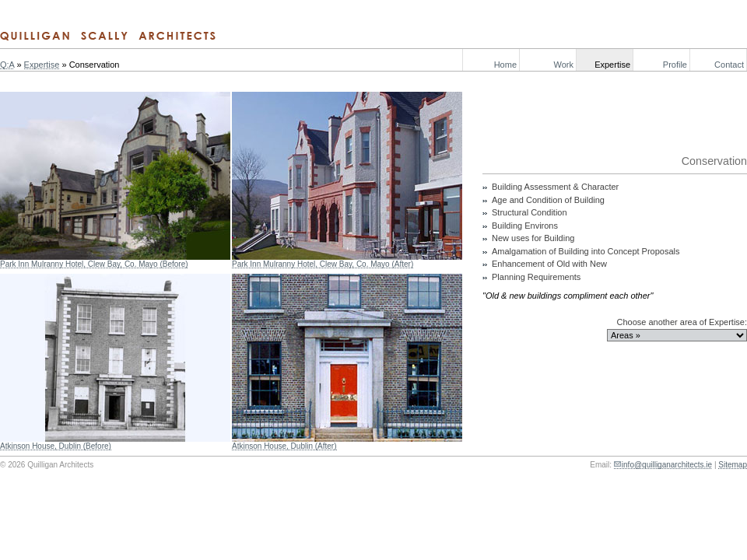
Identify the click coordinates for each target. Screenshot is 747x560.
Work (564, 65)
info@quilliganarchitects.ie (667, 465)
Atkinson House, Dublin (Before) (56, 446)
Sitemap (733, 465)
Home (505, 65)
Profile (675, 65)
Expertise (612, 65)
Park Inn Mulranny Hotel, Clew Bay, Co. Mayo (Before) (94, 264)
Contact (729, 65)
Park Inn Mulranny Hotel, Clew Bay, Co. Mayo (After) (323, 264)
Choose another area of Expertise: (682, 322)
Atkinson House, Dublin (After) (284, 446)
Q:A (7, 65)
